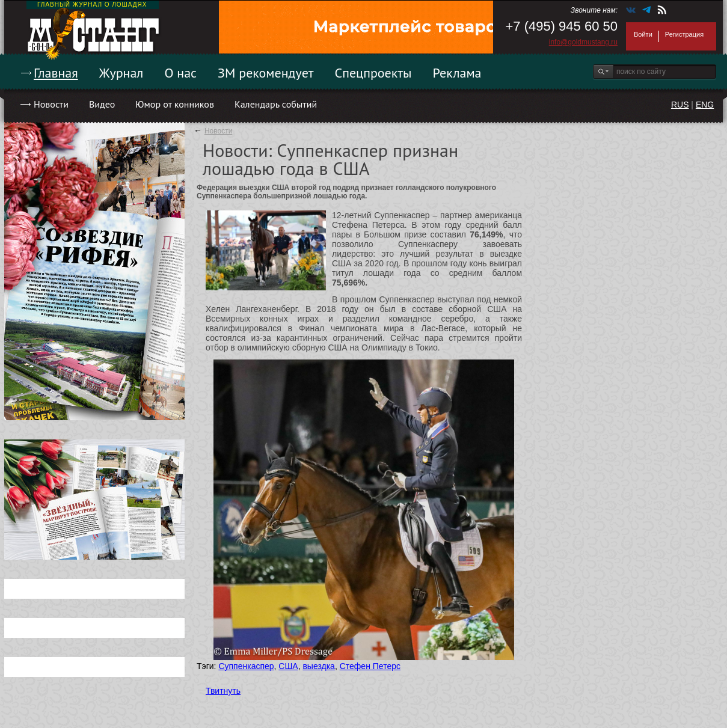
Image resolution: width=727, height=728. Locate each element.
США (288, 666)
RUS (680, 105)
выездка (318, 666)
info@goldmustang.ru (583, 42)
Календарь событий (276, 104)
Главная (56, 73)
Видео (102, 104)
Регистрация (684, 34)
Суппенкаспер (246, 666)
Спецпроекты (373, 73)
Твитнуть (223, 691)
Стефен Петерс (370, 666)
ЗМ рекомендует (266, 73)
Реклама (457, 73)
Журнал (121, 73)
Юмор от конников (175, 104)
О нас (180, 73)
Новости (51, 104)
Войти (643, 34)
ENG (705, 105)
